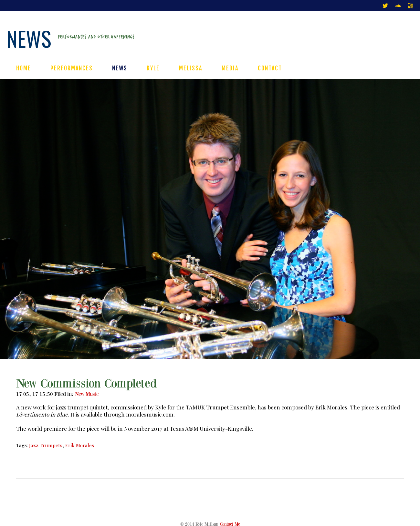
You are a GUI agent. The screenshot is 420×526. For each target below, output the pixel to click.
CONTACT (270, 68)
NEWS (120, 68)
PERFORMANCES (72, 68)
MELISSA (191, 68)
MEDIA (230, 68)
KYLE (153, 68)
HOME (24, 68)
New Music (87, 394)
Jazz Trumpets (46, 445)
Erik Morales (80, 445)
